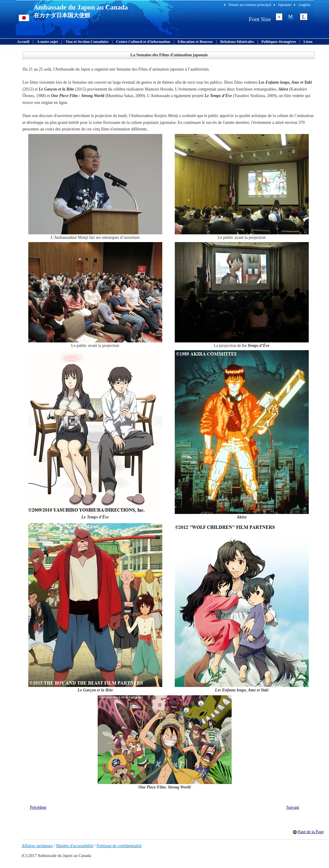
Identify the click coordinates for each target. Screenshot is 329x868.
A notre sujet (47, 42)
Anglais (304, 5)
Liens (308, 42)
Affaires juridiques (37, 846)
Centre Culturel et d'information (143, 42)
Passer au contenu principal (250, 5)
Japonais (285, 5)
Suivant (293, 807)
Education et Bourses (195, 42)
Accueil (23, 42)
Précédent (38, 807)
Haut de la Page (311, 832)
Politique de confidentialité (119, 846)
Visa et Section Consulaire (87, 42)
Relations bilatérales (237, 42)
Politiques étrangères (279, 42)
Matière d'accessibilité (75, 846)
